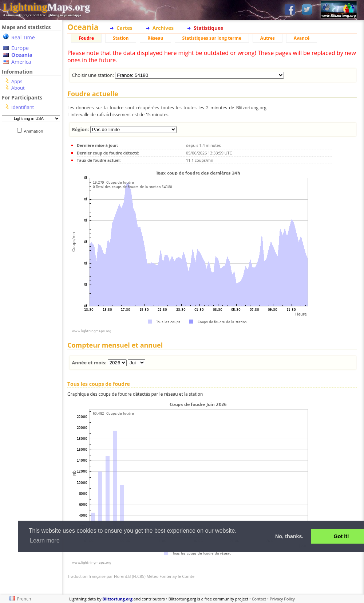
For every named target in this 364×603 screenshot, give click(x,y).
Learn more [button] (45, 541)
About (18, 88)
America (21, 62)
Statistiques (208, 28)
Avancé (302, 38)
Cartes (124, 28)
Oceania (22, 55)
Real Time (23, 37)
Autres (268, 38)
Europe (20, 48)
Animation (35, 131)
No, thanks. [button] (289, 536)
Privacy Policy (282, 599)
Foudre (86, 38)
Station (121, 38)
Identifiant (23, 107)
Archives (163, 28)
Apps (17, 81)
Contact (259, 599)
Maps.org (46, 7)
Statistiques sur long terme (212, 38)
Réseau (155, 38)
